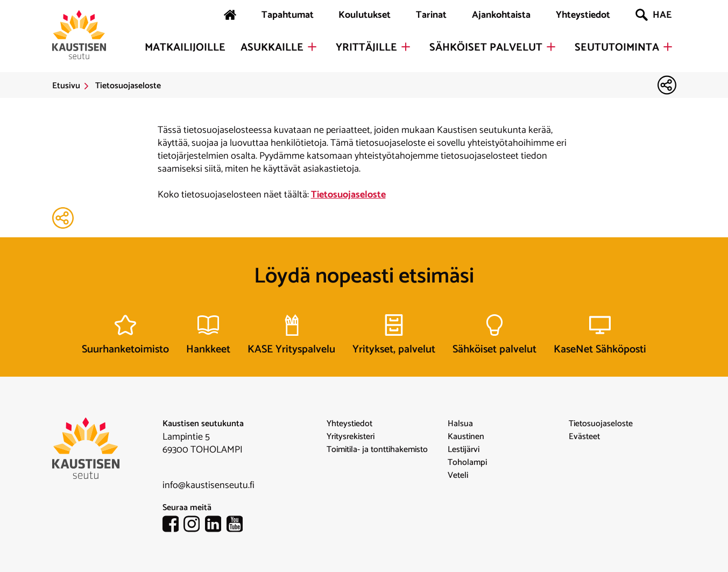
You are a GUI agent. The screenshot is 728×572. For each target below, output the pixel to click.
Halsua (460, 424)
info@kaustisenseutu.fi (208, 485)
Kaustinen (466, 437)
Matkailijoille (185, 48)
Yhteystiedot (583, 15)
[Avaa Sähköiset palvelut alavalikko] (551, 47)
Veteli (458, 476)
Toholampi (467, 463)
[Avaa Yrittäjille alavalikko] (406, 47)
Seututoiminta (617, 48)
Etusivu (66, 86)
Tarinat (431, 15)
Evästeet (584, 437)
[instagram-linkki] (194, 526)
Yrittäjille (366, 48)
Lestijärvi (464, 450)
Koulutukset (365, 15)
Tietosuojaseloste (348, 195)
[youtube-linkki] (237, 526)
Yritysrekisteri (351, 437)
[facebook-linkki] (173, 526)
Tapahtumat (288, 15)
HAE (653, 15)
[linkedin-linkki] (216, 526)
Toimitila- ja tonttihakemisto (377, 450)
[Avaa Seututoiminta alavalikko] (668, 47)
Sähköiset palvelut (486, 48)
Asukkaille (272, 48)
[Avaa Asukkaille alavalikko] (312, 47)
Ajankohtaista (501, 15)
